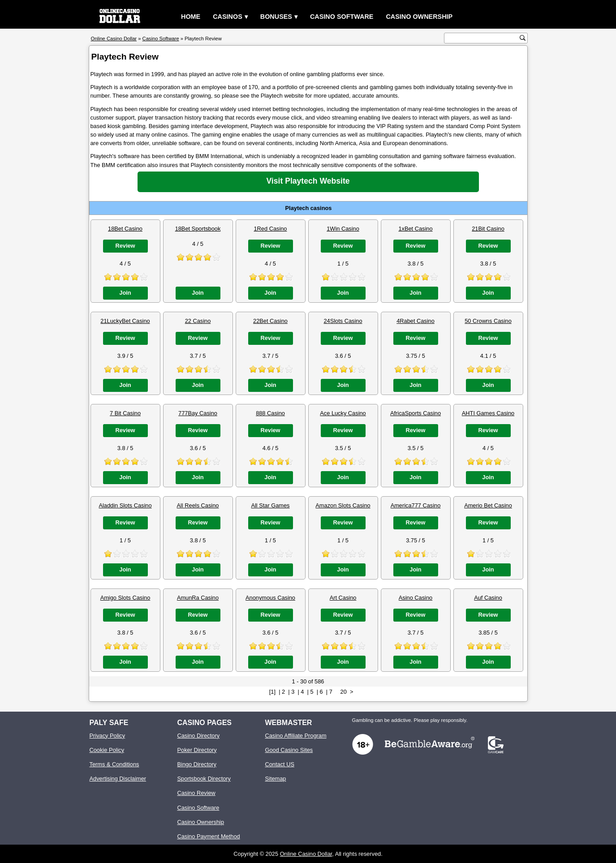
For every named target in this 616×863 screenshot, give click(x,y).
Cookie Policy (107, 750)
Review (125, 246)
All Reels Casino (198, 505)
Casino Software (342, 17)
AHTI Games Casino (488, 413)
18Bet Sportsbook (198, 229)
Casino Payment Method (209, 836)
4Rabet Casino (416, 321)
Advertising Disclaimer (118, 779)
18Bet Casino (125, 229)
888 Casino (270, 413)
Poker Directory (197, 750)
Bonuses (276, 17)
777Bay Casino (198, 413)
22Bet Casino (270, 321)
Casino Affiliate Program (296, 736)
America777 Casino (416, 505)
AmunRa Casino (198, 598)
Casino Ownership (419, 17)
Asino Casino (416, 598)
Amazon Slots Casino (343, 505)
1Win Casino (343, 229)
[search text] (483, 38)
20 (344, 692)
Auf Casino (488, 598)
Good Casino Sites (289, 750)
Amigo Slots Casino (125, 598)
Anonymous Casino (270, 598)
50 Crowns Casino (488, 321)
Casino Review (196, 793)
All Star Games (270, 505)
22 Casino (198, 321)
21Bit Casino (488, 229)
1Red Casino (271, 229)
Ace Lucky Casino (343, 413)
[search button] (523, 38)
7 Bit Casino (125, 413)
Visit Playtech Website (308, 181)
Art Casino (343, 598)
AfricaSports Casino (416, 413)
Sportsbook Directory (204, 779)
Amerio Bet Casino (488, 505)
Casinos (228, 17)
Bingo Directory (197, 764)
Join (125, 293)
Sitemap (276, 779)
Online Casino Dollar (306, 854)
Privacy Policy (108, 736)
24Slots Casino (343, 321)
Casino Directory (199, 736)
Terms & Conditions (114, 764)
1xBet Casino (415, 229)
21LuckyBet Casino (125, 321)
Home (191, 17)
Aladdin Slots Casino (125, 505)
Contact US (280, 764)
